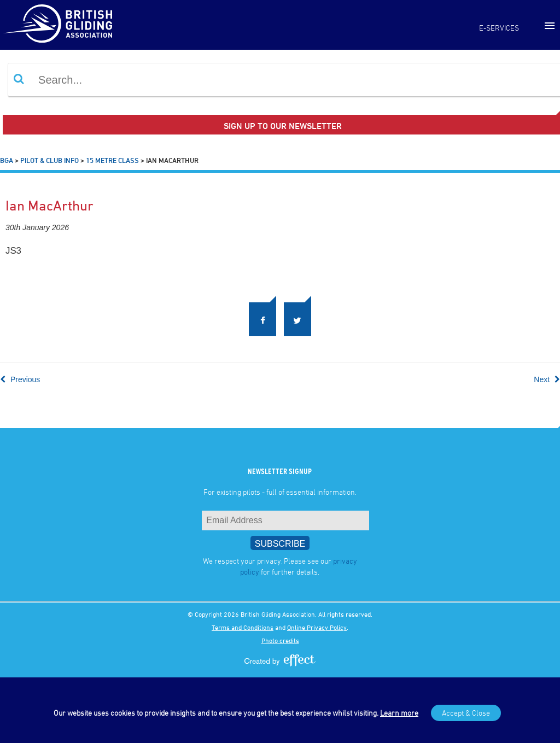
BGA (7, 160)
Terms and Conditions (243, 627)
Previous (20, 379)
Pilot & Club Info (49, 160)
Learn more (399, 713)
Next (547, 379)
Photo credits (280, 640)
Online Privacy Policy (317, 627)
